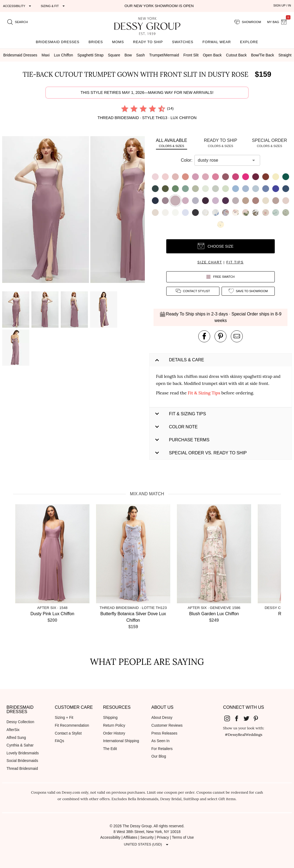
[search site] (18, 22)
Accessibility (110, 837)
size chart (210, 262)
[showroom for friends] (248, 22)
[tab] (172, 143)
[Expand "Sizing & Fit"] (53, 6)
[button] (46, 210)
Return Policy (114, 725)
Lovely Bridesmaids (23, 753)
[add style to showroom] (248, 291)
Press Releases (164, 733)
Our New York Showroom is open (159, 6)
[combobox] (223, 160)
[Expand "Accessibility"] (18, 6)
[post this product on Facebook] (204, 336)
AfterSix (13, 730)
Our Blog (159, 756)
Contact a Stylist (68, 733)
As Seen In (160, 741)
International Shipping (121, 741)
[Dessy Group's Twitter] (248, 718)
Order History (114, 733)
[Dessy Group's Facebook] (239, 718)
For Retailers (162, 749)
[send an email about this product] (237, 336)
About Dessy (162, 718)
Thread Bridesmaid (22, 769)
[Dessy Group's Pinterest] (258, 718)
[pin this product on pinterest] (220, 336)
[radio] (125, 108)
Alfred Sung (16, 738)
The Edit (110, 749)
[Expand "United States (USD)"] (147, 844)
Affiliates (130, 837)
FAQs (59, 741)
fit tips (235, 262)
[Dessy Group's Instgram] (229, 718)
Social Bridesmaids (22, 761)
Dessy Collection (20, 722)
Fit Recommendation (72, 725)
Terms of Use (183, 837)
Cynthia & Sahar (20, 745)
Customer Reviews (167, 725)
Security (147, 837)
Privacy (163, 837)
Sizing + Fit (64, 718)
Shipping (110, 718)
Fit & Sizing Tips (204, 393)
